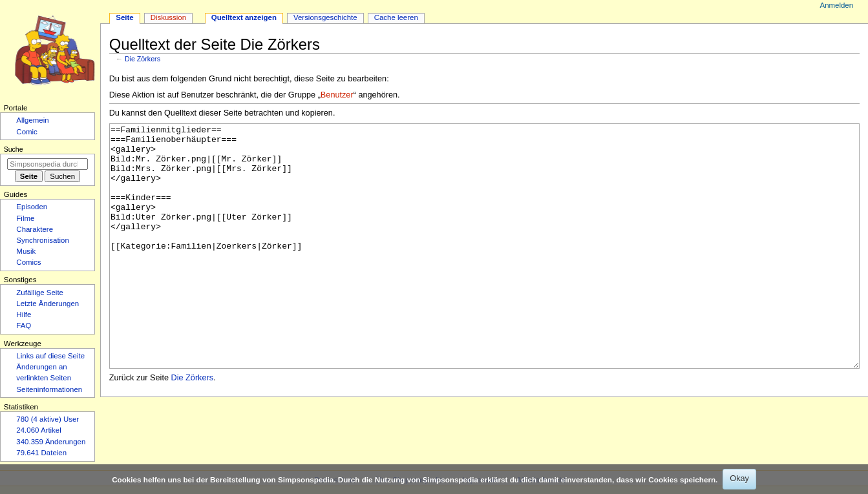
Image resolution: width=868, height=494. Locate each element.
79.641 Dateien (41, 453)
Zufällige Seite (40, 293)
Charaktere (35, 229)
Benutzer (337, 95)
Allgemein (32, 120)
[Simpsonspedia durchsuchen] (48, 164)
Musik (26, 251)
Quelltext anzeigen (244, 17)
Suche (14, 149)
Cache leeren (396, 17)
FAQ (24, 325)
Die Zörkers (143, 59)
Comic (26, 132)
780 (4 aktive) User (48, 419)
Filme (25, 218)
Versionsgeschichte (325, 17)
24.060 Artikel (38, 430)
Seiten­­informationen (49, 389)
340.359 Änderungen (51, 442)
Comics (28, 262)
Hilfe (24, 314)
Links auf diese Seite (50, 356)
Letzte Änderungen (48, 304)
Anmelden (837, 5)
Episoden (32, 207)
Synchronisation (43, 240)
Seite (124, 17)
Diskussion (168, 17)
